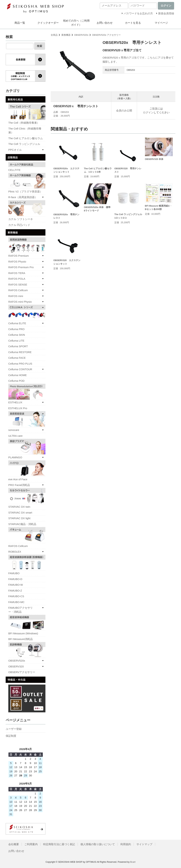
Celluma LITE (16, 341)
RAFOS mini (16, 296)
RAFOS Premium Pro (21, 267)
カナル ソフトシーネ (21, 219)
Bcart (133, 862)
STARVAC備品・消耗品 (22, 524)
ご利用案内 (31, 844)
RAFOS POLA (17, 279)
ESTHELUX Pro (18, 408)
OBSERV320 (16, 666)
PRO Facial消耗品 (19, 485)
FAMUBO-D (15, 579)
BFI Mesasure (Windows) (23, 633)
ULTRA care (15, 436)
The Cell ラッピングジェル (24, 144)
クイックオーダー (48, 23)
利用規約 (126, 844)
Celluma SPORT (18, 346)
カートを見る (133, 23)
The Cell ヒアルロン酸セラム (26, 138)
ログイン (148, 112)
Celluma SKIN (17, 335)
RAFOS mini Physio (20, 302)
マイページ (161, 23)
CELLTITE (14, 170)
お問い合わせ (105, 23)
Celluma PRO (16, 329)
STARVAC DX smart (20, 513)
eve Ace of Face (18, 479)
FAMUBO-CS (16, 596)
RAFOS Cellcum (18, 290)
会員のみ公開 (124, 110)
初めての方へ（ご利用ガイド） (76, 23)
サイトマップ (144, 844)
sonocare (14, 430)
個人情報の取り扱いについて (98, 844)
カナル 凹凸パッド (19, 225)
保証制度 (11, 736)
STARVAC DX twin (19, 507)
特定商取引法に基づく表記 (59, 844)
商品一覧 (20, 23)
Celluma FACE (17, 358)
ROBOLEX (15, 552)
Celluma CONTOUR (20, 369)
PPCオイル (15, 150)
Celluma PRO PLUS (20, 364)
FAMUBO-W (16, 585)
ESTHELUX (15, 402)
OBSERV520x (81, 35)
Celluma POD (16, 381)
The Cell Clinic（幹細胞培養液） (25, 131)
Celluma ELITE (17, 323)
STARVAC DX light (19, 518)
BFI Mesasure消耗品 (21, 639)
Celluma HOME (17, 375)
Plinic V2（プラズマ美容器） (25, 191)
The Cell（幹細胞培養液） (24, 123)
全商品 (54, 35)
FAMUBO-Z (15, 591)
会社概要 (14, 844)
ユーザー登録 (14, 729)
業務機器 (66, 35)
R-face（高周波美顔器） (23, 197)
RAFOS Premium (19, 256)
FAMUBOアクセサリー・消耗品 (21, 610)
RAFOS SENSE (18, 285)
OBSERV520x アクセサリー (106, 35)
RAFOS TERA (17, 273)
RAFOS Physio (17, 262)
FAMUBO (14, 573)
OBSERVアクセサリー (22, 672)
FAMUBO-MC (16, 602)
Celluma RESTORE (20, 352)
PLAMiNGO (15, 457)
